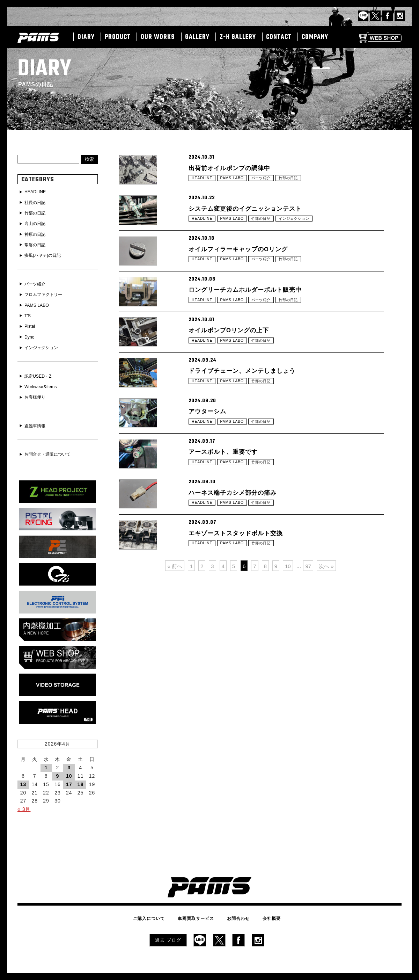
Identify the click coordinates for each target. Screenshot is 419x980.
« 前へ (175, 688)
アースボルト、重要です (229, 538)
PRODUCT (118, 37)
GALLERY (197, 37)
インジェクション (307, 236)
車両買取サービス (199, 907)
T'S (28, 312)
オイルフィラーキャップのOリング (247, 274)
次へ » (326, 688)
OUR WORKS (158, 37)
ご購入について (158, 907)
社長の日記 (37, 202)
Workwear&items (43, 380)
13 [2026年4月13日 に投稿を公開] (23, 774)
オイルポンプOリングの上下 (236, 379)
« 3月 (24, 799)
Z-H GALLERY (238, 37)
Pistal (31, 322)
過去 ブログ (168, 927)
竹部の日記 (300, 183)
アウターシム (211, 485)
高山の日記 (37, 223)
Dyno (31, 332)
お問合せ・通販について (52, 447)
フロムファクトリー (47, 291)
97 (308, 688)
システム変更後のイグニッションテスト (255, 221)
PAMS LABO (237, 183)
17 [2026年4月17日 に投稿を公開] (69, 774)
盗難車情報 (37, 419)
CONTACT (279, 37)
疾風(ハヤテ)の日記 (46, 253)
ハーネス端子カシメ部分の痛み (240, 590)
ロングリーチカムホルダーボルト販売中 (255, 327)
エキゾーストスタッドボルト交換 (244, 643)
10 (288, 688)
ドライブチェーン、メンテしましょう (251, 432)
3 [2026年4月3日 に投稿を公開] (69, 757)
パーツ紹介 (269, 183)
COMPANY (315, 37)
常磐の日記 (37, 243)
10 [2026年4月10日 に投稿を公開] (69, 765)
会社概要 (263, 907)
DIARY (86, 37)
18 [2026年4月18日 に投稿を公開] (81, 774)
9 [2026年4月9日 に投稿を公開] (58, 765)
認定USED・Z (40, 370)
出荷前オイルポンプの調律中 (236, 168)
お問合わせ (235, 907)
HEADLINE (204, 183)
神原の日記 (37, 233)
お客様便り (37, 391)
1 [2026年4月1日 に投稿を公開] (46, 757)
